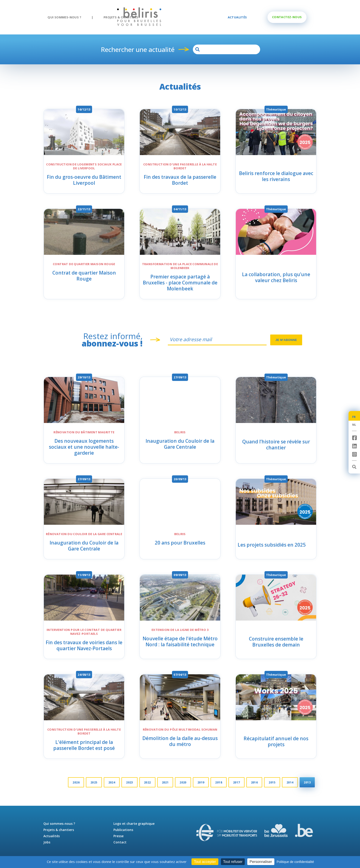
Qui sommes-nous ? (64, 17)
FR (354, 417)
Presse (118, 836)
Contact (120, 842)
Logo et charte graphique (134, 824)
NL (354, 425)
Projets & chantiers (121, 17)
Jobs (47, 842)
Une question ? (287, 17)
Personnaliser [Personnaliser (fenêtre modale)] (261, 862)
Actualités (237, 17)
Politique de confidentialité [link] (295, 862)
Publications (123, 830)
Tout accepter (205, 862)
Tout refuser (233, 862)
